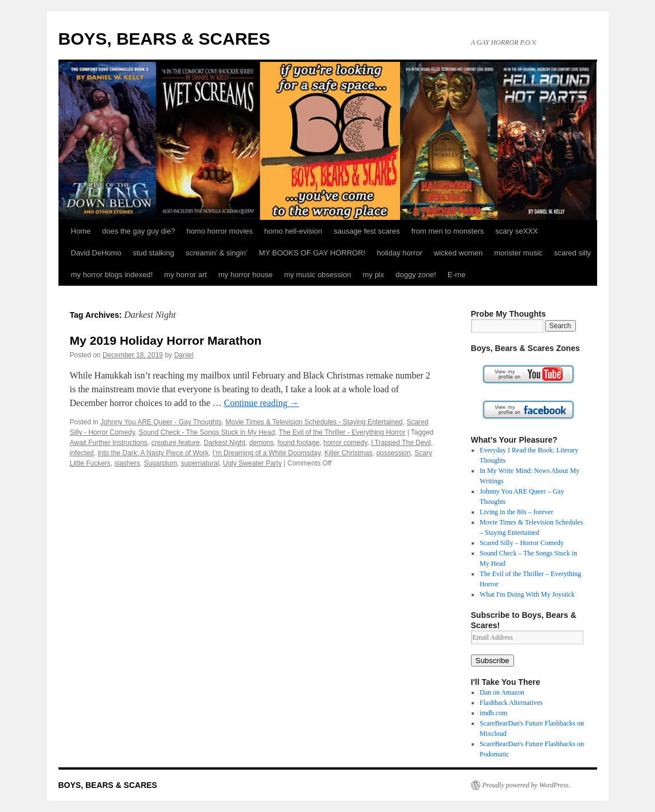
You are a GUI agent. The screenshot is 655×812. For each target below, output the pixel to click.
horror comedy (345, 443)
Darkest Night (224, 443)
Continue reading (262, 403)
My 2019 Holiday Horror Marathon (166, 340)
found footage (298, 443)
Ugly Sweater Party (252, 463)
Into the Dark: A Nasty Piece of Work (153, 453)
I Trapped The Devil (401, 443)
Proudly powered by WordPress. (527, 785)
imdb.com (493, 713)
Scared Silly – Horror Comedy (522, 543)
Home (81, 231)
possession (394, 453)
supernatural (200, 463)
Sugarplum (160, 463)
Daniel (184, 355)
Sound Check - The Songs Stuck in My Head (207, 432)
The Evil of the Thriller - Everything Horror (342, 432)
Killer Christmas (348, 453)
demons (262, 443)
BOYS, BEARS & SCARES (164, 39)
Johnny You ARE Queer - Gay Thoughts (161, 422)
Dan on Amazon (502, 692)
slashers (128, 463)
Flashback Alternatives (511, 703)
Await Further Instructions (109, 443)
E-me (456, 275)
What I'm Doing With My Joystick (527, 594)
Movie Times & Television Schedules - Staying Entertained (314, 422)
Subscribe (493, 661)
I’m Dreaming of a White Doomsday (267, 453)
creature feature (176, 443)
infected (82, 453)
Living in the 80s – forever (516, 512)
